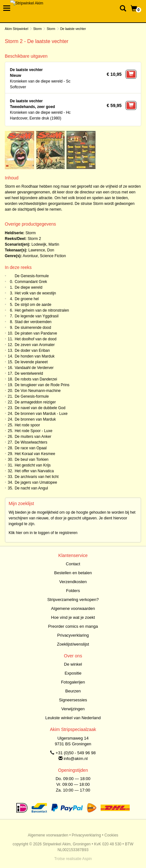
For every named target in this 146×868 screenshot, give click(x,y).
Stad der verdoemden (33, 322)
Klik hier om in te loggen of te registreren (43, 533)
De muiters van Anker (33, 437)
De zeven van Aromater (35, 345)
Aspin (87, 859)
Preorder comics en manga (73, 626)
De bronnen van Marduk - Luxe (41, 414)
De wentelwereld (29, 373)
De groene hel (27, 299)
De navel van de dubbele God (40, 408)
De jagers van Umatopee (36, 482)
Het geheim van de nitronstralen (42, 310)
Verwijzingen (73, 709)
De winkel (73, 664)
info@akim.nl (76, 759)
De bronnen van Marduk (35, 419)
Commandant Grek (31, 282)
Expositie (73, 673)
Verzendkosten (73, 582)
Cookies (111, 835)
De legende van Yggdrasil (37, 316)
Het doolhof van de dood (36, 339)
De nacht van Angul (31, 488)
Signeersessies (73, 700)
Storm (38, 29)
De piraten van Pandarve (36, 333)
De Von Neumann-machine (38, 391)
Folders (73, 591)
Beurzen (73, 691)
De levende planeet (31, 362)
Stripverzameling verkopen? (73, 600)
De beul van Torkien (32, 459)
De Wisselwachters (31, 442)
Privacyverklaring (73, 635)
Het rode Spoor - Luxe (34, 431)
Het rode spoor (27, 425)
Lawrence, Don (41, 250)
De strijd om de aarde (33, 305)
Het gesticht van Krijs (33, 465)
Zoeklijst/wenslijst (73, 644)
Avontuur (30, 256)
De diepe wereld (29, 287)
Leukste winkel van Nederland (73, 718)
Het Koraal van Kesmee (35, 454)
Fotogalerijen (73, 682)
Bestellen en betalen (73, 573)
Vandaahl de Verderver (34, 368)
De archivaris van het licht (37, 477)
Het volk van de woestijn (35, 293)
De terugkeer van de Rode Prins (42, 385)
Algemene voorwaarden (73, 608)
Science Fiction (53, 256)
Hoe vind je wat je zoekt (73, 617)
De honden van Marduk (35, 356)
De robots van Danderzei (36, 379)
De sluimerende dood (33, 328)
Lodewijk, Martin (45, 244)
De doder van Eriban (32, 351)
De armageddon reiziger (35, 402)
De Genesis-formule (32, 276)
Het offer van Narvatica (34, 471)
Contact (73, 564)
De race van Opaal (31, 448)
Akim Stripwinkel (16, 29)
